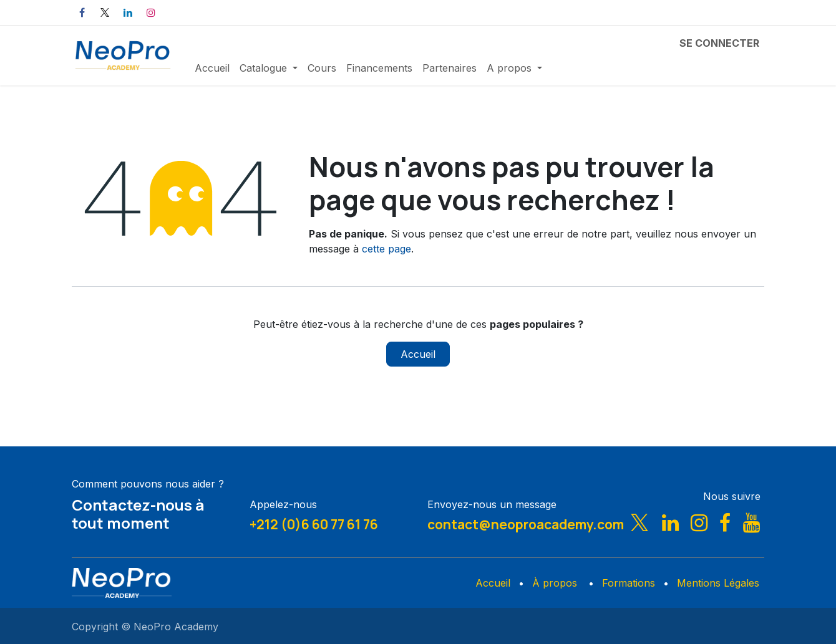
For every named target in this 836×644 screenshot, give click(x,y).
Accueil (418, 354)
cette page (386, 249)
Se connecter (719, 43)
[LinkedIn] (128, 12)
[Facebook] (82, 12)
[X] (105, 12)
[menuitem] (212, 68)
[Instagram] (151, 12)
